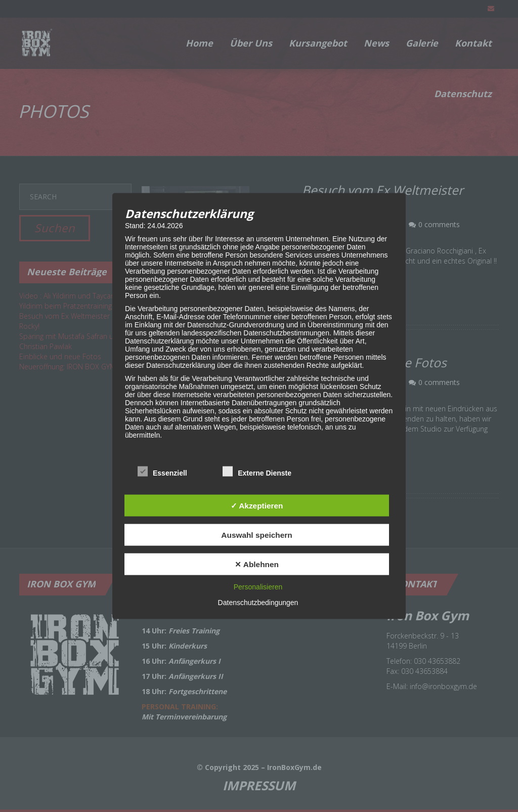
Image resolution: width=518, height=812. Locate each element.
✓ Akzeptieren (257, 505)
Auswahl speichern (256, 535)
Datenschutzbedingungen (258, 603)
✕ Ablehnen (257, 564)
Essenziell (162, 472)
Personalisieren (258, 587)
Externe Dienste (257, 472)
